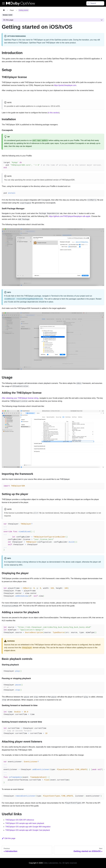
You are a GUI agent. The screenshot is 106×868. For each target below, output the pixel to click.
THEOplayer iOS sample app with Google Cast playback (28, 830)
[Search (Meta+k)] (95, 3)
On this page (8, 20)
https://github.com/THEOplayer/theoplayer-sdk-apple (70, 216)
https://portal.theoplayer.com (65, 85)
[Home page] (4, 10)
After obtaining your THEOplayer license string (20, 398)
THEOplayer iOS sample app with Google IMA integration (28, 827)
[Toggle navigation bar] (3, 3)
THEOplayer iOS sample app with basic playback (25, 823)
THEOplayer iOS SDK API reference (20, 820)
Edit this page (9, 838)
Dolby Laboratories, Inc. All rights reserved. (60, 863)
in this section (53, 113)
